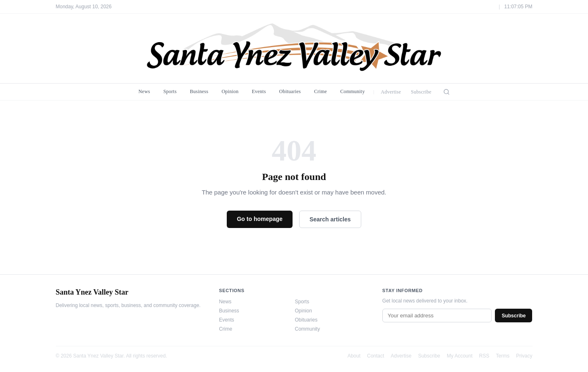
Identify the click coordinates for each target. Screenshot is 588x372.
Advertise (391, 92)
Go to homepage (259, 219)
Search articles (330, 219)
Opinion (230, 91)
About (354, 356)
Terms (503, 356)
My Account (460, 356)
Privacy (524, 356)
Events (259, 91)
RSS (484, 356)
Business (199, 91)
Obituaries (290, 91)
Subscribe (421, 92)
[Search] (446, 92)
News (144, 91)
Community (353, 91)
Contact (376, 356)
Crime (320, 91)
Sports (170, 91)
